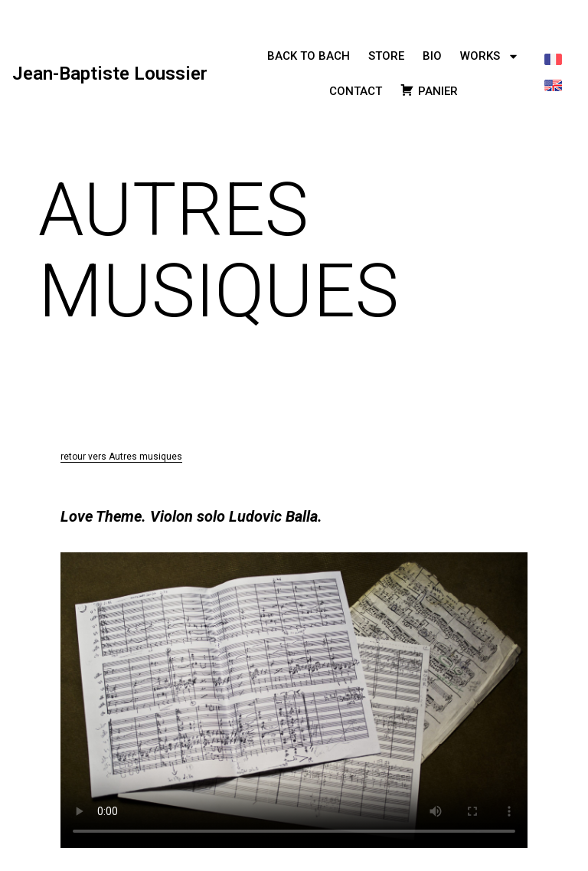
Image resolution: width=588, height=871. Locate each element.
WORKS (490, 56)
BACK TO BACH (309, 56)
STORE (386, 56)
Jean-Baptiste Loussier (110, 74)
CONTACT (356, 91)
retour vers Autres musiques (121, 457)
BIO (432, 56)
